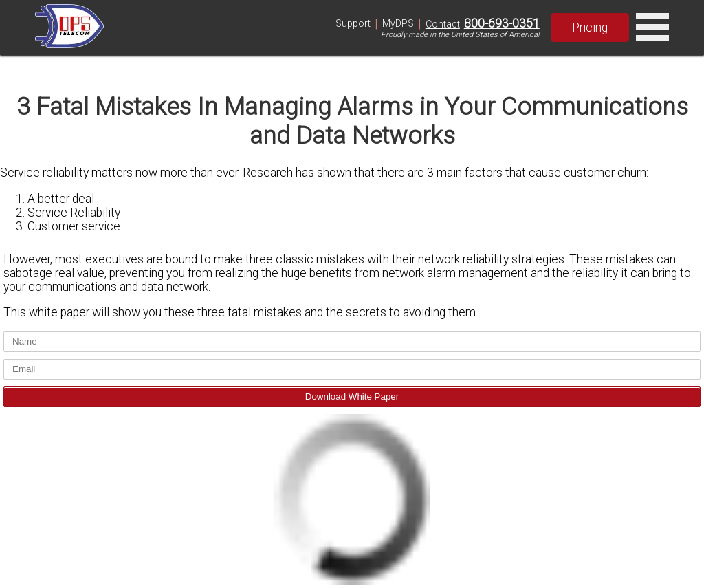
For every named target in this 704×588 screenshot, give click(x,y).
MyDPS (398, 23)
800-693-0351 (502, 23)
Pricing (590, 28)
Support (353, 23)
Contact (443, 24)
